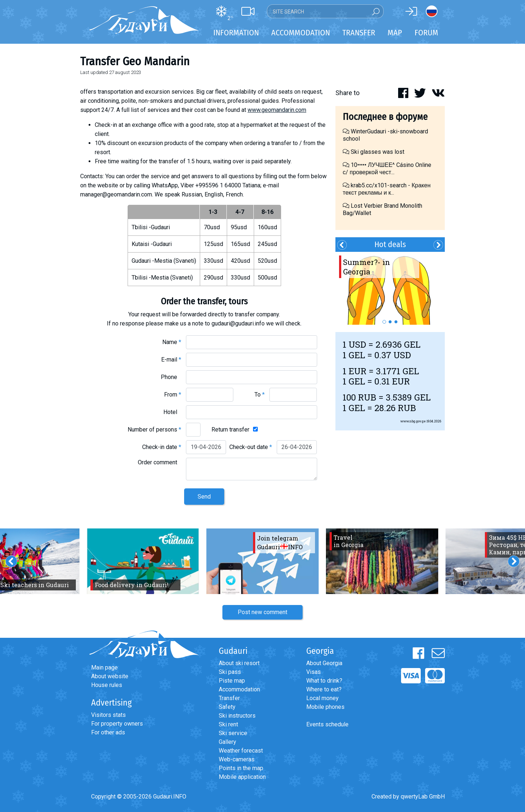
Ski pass (230, 672)
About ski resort (239, 663)
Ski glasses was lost (374, 152)
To (260, 395)
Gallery (227, 742)
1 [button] (384, 322)
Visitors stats (108, 715)
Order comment (160, 462)
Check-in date (162, 447)
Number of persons (154, 430)
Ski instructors (237, 716)
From (173, 395)
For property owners (117, 724)
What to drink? (324, 681)
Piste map (232, 681)
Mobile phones (325, 707)
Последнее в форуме (385, 117)
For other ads (108, 732)
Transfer (229, 698)
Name (172, 342)
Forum (426, 33)
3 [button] (396, 322)
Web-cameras (237, 759)
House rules (107, 685)
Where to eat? (324, 689)
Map (395, 33)
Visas (314, 672)
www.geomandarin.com (277, 110)
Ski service (233, 733)
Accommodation (239, 689)
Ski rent (228, 724)
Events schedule (327, 724)
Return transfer (230, 430)
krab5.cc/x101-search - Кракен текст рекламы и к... (387, 189)
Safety (227, 707)
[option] (390, 288)
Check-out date (251, 447)
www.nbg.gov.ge (413, 421)
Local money (322, 698)
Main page (104, 667)
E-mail (171, 360)
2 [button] (390, 322)
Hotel (172, 412)
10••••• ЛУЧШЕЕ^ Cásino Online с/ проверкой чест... (387, 169)
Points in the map (241, 768)
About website (110, 676)
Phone (171, 377)
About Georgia (324, 663)
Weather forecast (241, 751)
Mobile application (242, 777)
